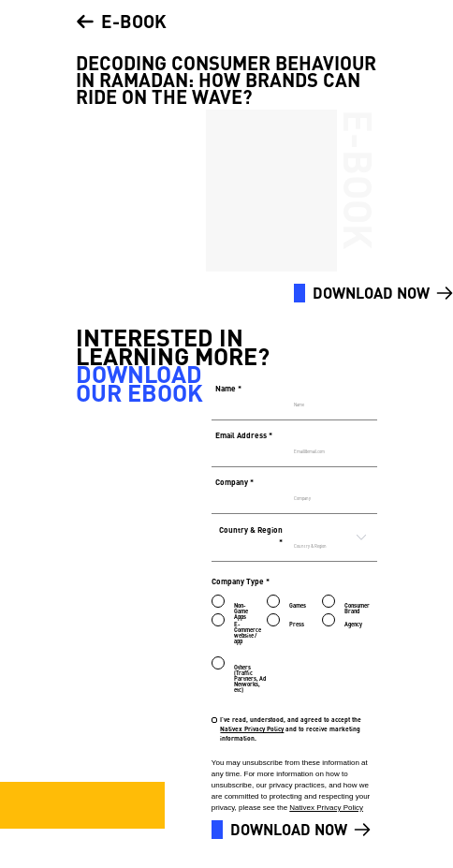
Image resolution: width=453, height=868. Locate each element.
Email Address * (244, 435)
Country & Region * (251, 536)
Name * (228, 388)
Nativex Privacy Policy (252, 728)
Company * (234, 482)
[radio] (225, 598)
